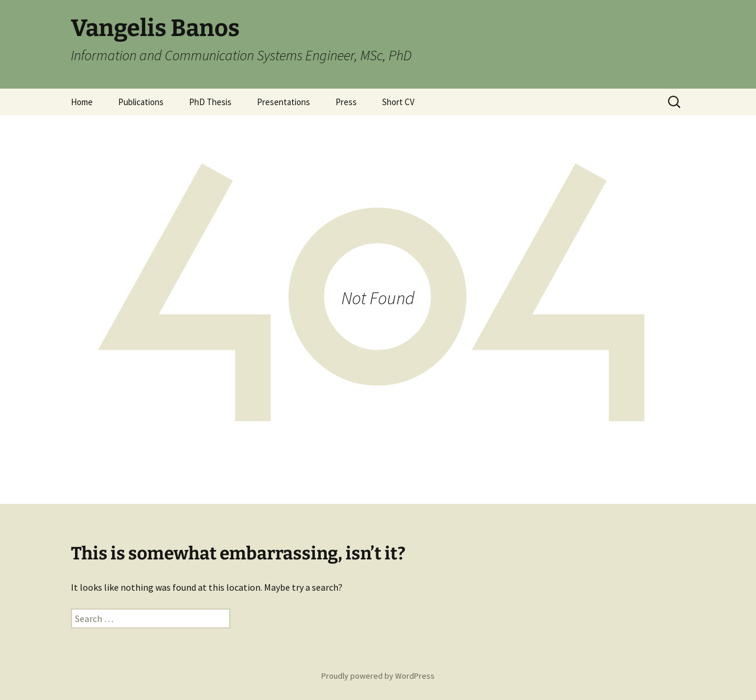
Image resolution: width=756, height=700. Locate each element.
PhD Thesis (210, 102)
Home (82, 102)
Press (346, 102)
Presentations (283, 102)
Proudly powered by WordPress (378, 676)
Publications (141, 102)
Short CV (398, 102)
